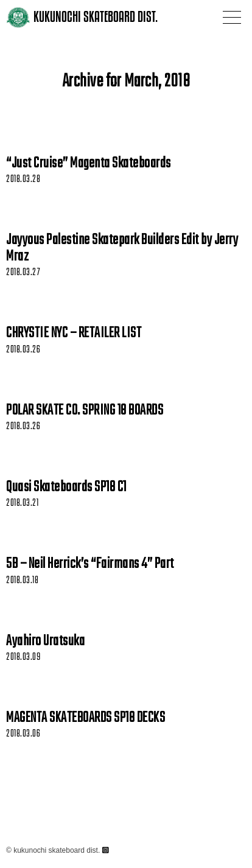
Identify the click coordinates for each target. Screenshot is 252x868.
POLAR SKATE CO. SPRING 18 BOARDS (85, 411)
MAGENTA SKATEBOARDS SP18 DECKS (86, 718)
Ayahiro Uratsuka (45, 642)
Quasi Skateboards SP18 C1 (66, 488)
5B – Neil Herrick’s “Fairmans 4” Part (90, 564)
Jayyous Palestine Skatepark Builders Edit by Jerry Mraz (122, 248)
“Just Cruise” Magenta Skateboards (89, 164)
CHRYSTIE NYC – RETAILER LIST (74, 334)
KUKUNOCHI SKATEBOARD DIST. (96, 17)
